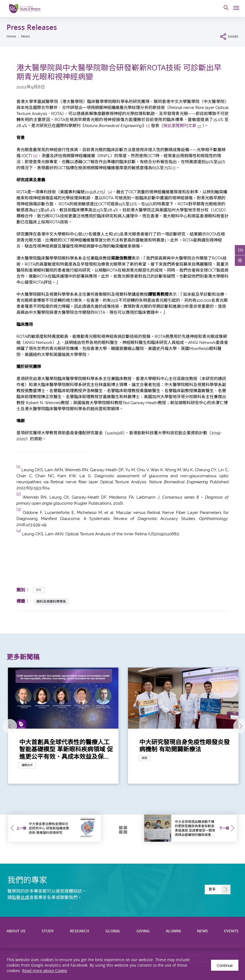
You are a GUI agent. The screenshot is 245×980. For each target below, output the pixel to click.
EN (240, 250)
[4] (110, 192)
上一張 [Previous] (8, 726)
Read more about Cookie (45, 971)
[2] (35, 156)
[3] (173, 168)
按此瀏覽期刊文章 (180, 126)
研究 (39, 590)
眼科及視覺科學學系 (51, 601)
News (25, 36)
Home (11, 36)
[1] (148, 126)
